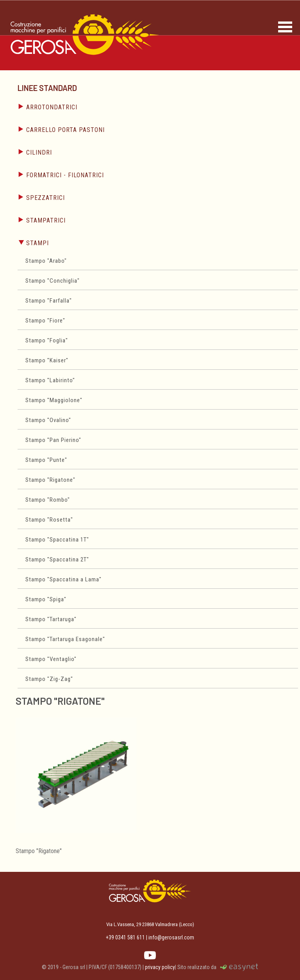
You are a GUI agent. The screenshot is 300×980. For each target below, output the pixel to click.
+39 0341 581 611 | (127, 937)
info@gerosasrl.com (171, 937)
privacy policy (160, 967)
